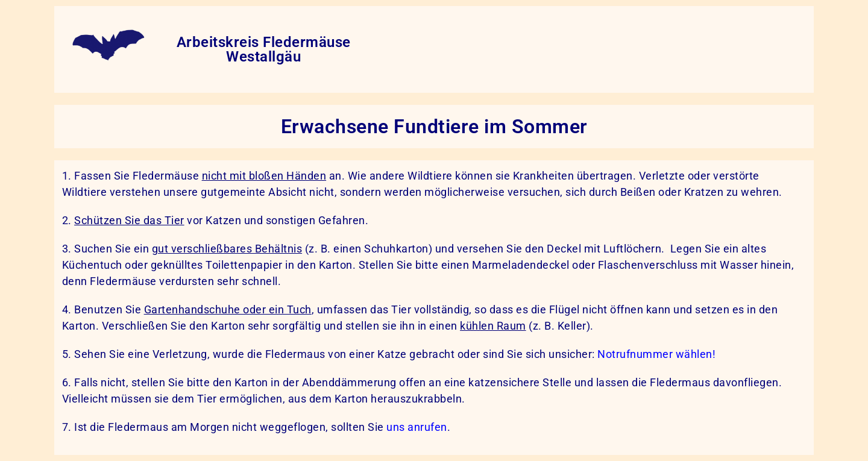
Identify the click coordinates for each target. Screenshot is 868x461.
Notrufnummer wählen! (656, 354)
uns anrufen (417, 427)
